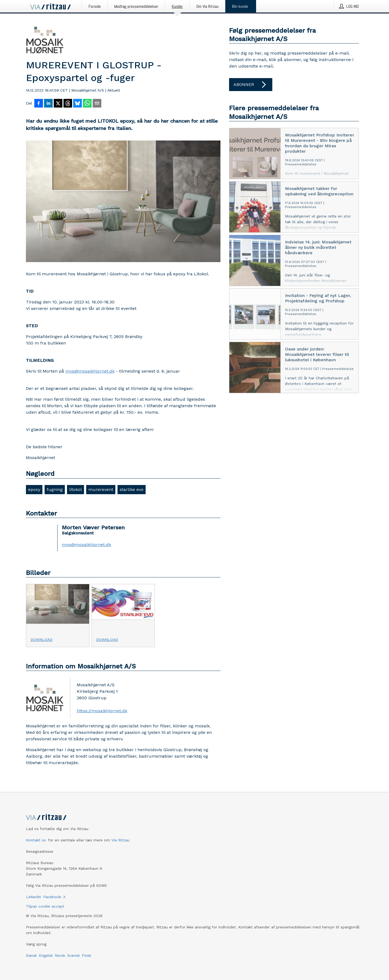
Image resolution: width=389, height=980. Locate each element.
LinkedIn (33, 897)
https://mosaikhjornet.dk (102, 711)
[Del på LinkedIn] (48, 104)
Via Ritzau (120, 840)
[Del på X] (58, 104)
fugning (55, 489)
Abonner (251, 85)
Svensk (73, 955)
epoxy (34, 489)
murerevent (101, 489)
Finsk (86, 955)
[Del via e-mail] (97, 104)
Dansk (31, 955)
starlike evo (132, 489)
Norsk (60, 955)
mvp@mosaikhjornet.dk (90, 371)
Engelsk (46, 955)
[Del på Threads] (68, 104)
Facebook (52, 897)
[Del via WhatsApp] (87, 104)
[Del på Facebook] (39, 104)
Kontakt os (36, 840)
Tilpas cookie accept (45, 906)
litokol (76, 489)
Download (41, 640)
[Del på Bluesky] (78, 104)
